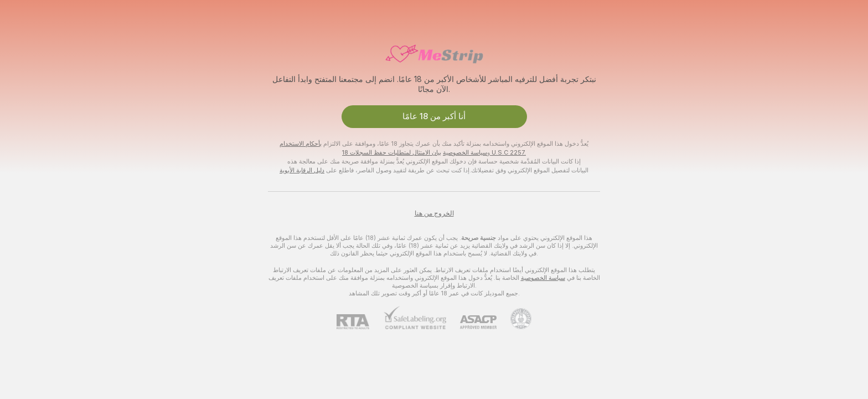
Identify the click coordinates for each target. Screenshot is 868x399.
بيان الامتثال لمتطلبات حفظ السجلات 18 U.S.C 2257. (434, 152)
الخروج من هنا (434, 213)
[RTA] (360, 322)
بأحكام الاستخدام (301, 144)
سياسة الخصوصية (465, 152)
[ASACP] (471, 322)
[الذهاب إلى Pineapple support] (514, 319)
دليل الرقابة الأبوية (302, 170)
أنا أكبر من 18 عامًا (434, 116)
